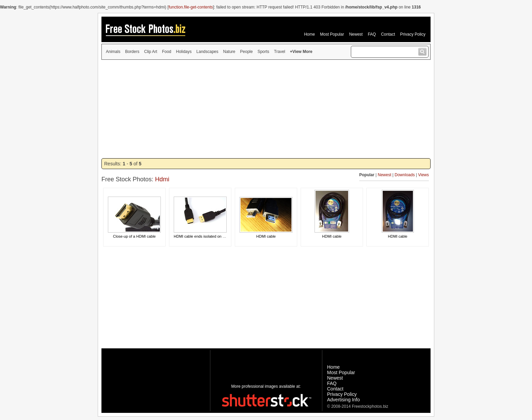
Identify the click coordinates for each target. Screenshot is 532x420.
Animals (113, 52)
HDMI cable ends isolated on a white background (214, 236)
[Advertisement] (266, 109)
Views (423, 175)
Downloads (405, 175)
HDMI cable (266, 236)
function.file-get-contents (191, 7)
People (246, 52)
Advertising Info (344, 400)
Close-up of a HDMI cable (134, 236)
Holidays (184, 52)
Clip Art (151, 52)
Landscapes (207, 52)
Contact (388, 34)
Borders (132, 52)
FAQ (372, 34)
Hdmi (162, 179)
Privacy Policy (413, 34)
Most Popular (332, 34)
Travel (280, 52)
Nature (229, 52)
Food (166, 52)
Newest (356, 34)
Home (309, 34)
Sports (263, 52)
